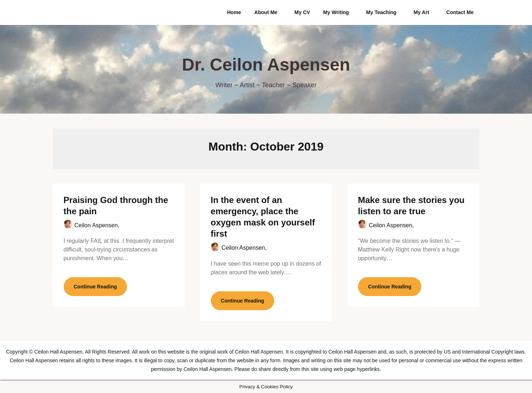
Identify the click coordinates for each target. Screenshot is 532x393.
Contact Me (460, 12)
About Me (266, 12)
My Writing (336, 12)
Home (234, 12)
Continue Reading (95, 287)
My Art (422, 12)
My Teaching (381, 12)
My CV (302, 12)
